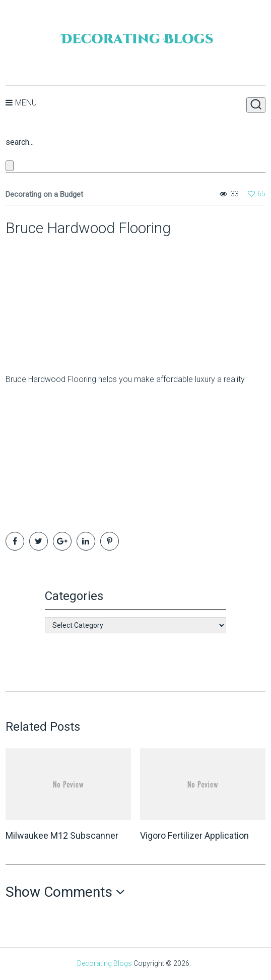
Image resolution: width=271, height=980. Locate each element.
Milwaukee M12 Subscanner (62, 835)
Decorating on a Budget (44, 194)
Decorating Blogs (105, 963)
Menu (26, 103)
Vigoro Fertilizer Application (194, 835)
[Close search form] (10, 166)
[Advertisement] (69, 300)
